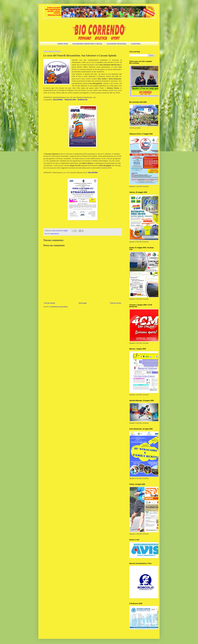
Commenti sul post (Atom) (59, 307)
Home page (83, 303)
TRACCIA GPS (70, 100)
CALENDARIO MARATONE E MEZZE (87, 44)
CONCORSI (136, 44)
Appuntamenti (55, 234)
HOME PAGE (63, 44)
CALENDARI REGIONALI (117, 44)
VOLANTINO (93, 173)
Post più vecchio (116, 303)
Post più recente (50, 303)
